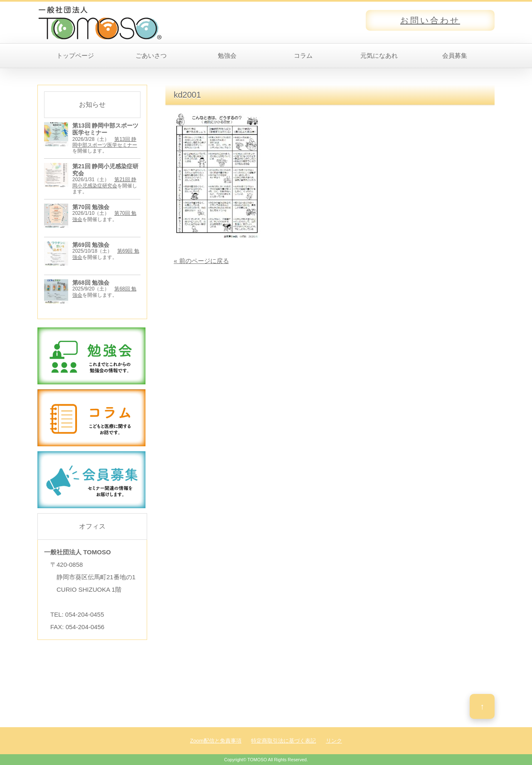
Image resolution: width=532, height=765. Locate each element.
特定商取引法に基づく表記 (283, 741)
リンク (334, 741)
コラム (303, 55)
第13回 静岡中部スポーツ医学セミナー (105, 142)
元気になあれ (379, 55)
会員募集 (455, 55)
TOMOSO (257, 760)
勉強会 (227, 55)
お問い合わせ (430, 20)
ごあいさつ (151, 55)
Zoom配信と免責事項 (216, 741)
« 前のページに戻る (201, 261)
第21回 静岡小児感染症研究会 (104, 182)
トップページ (75, 55)
